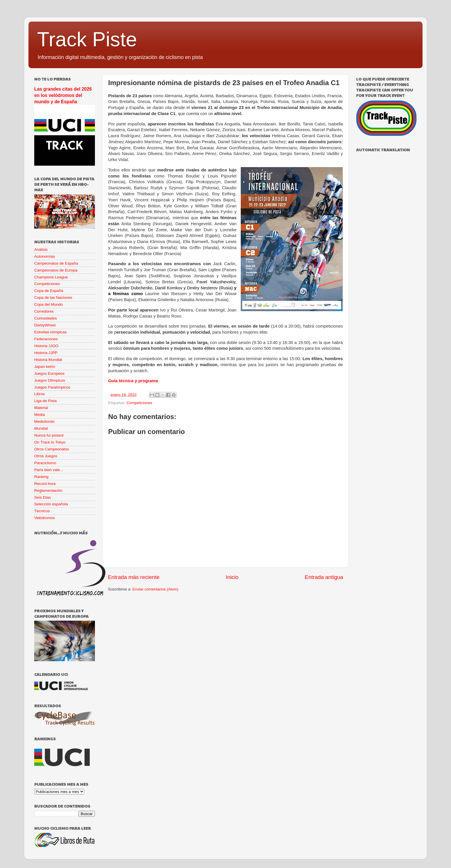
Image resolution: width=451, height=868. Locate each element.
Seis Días (43, 497)
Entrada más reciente (134, 577)
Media (40, 415)
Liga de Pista (45, 401)
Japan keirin (45, 367)
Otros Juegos (46, 456)
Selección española (51, 504)
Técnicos (42, 511)
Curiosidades (46, 318)
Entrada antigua (324, 577)
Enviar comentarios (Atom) (156, 589)
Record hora (45, 484)
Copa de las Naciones (53, 298)
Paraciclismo (45, 463)
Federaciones (46, 339)
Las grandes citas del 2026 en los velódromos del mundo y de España (63, 95)
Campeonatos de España (56, 263)
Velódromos (44, 518)
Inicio (232, 577)
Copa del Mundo (48, 304)
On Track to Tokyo (50, 442)
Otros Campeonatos (52, 449)
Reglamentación (48, 491)
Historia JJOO (46, 346)
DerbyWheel (45, 325)
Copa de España (49, 291)
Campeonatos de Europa (56, 270)
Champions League (51, 277)
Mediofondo (44, 421)
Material (41, 408)
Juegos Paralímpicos (52, 387)
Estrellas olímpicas (50, 332)
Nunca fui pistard (49, 435)
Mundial (41, 428)
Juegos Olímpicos (50, 380)
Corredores (44, 311)
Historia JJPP (46, 353)
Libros (40, 394)
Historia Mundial (48, 360)
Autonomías (45, 256)
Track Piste (87, 39)
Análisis (41, 249)
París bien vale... (49, 470)
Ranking (41, 477)
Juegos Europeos (49, 373)
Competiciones (139, 403)
